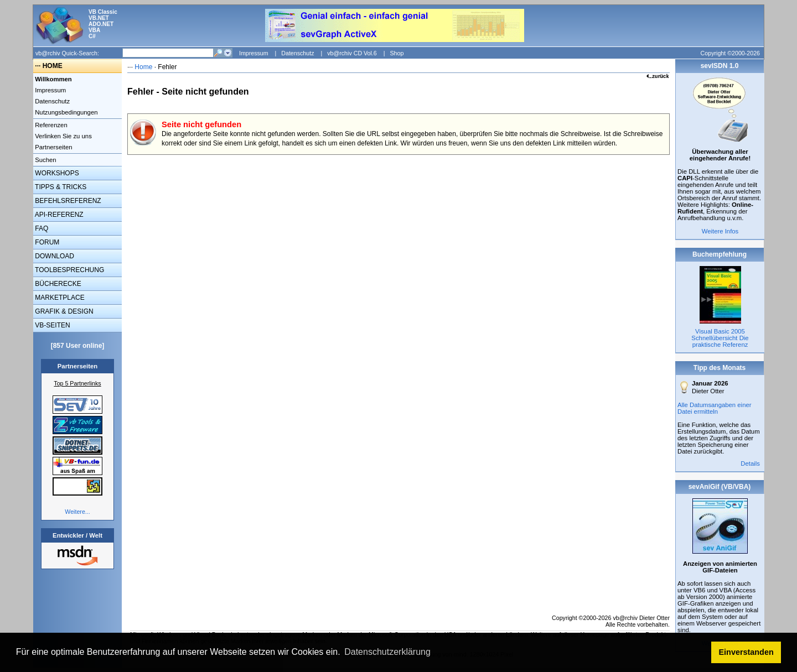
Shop (397, 53)
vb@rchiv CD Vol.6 (352, 53)
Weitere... (77, 512)
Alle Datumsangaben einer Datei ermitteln (715, 408)
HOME (53, 66)
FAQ (41, 228)
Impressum (254, 53)
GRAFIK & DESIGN (63, 311)
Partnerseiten (53, 147)
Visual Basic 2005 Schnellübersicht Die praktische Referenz (720, 338)
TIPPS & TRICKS (60, 187)
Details (750, 463)
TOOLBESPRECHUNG (69, 270)
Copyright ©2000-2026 (730, 53)
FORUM (46, 242)
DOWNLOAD (54, 256)
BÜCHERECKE (57, 284)
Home (143, 67)
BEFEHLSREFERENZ (67, 201)
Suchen (45, 160)
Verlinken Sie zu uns (63, 136)
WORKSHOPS (56, 173)
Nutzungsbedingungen (66, 112)
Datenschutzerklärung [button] (387, 652)
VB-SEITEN (52, 325)
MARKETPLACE (59, 298)
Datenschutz (297, 53)
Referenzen (50, 125)
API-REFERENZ (58, 215)
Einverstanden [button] (746, 652)
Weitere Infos (720, 231)
